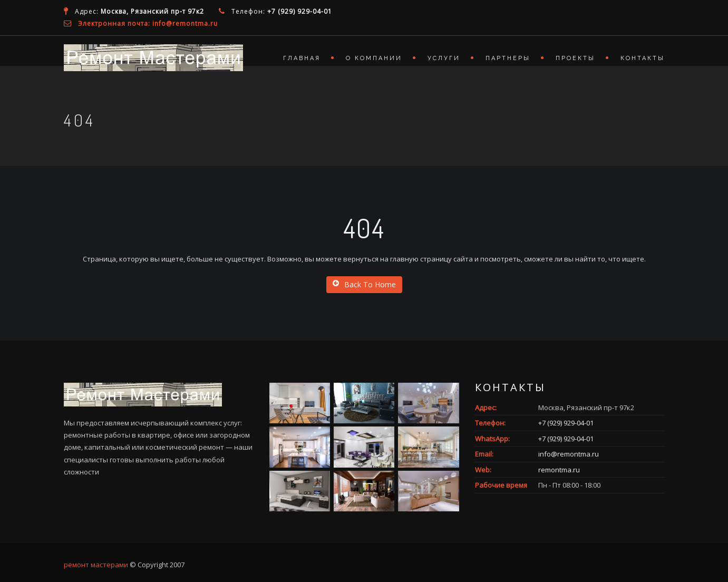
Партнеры (508, 58)
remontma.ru (559, 470)
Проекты (575, 58)
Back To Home (364, 284)
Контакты (643, 58)
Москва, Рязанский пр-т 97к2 (152, 11)
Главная (302, 58)
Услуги (444, 58)
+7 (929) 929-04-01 (300, 11)
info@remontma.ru (569, 454)
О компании (374, 58)
